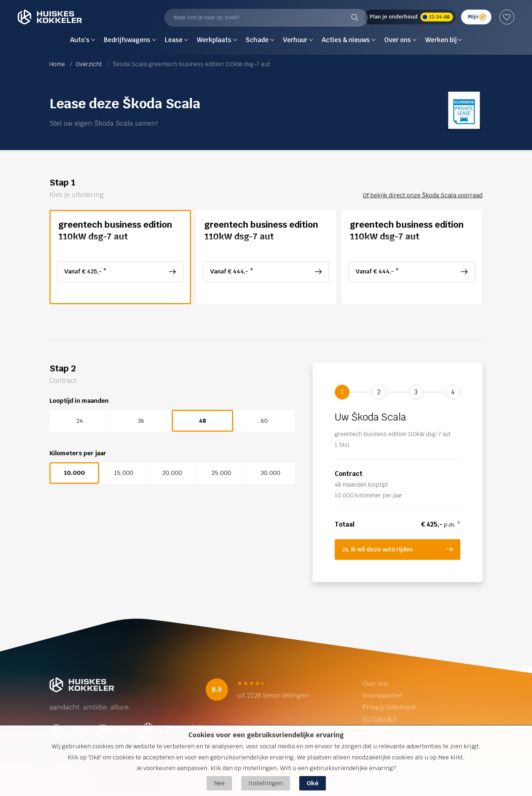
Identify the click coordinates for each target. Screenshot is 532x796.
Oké (313, 783)
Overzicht (89, 64)
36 (141, 421)
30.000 (270, 473)
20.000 (172, 473)
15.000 (124, 473)
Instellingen (266, 783)
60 (264, 421)
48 (202, 421)
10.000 (74, 473)
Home (57, 64)
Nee (219, 783)
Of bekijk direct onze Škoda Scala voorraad (423, 195)
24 (80, 421)
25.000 (221, 473)
